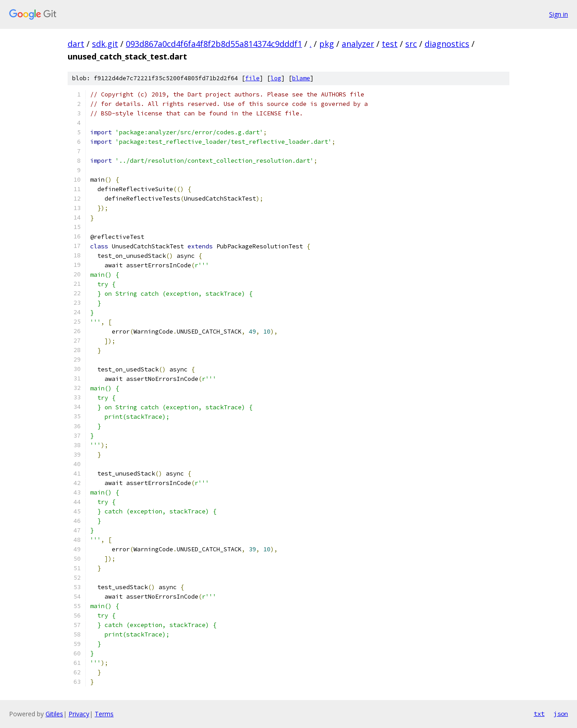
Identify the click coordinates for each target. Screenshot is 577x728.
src (411, 44)
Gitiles (54, 714)
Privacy (79, 714)
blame (301, 78)
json (561, 714)
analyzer (358, 44)
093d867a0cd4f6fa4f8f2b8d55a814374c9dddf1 (214, 44)
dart (76, 44)
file (252, 78)
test (390, 44)
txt (539, 714)
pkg (327, 44)
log (276, 78)
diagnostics (447, 44)
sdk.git (105, 44)
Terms (104, 714)
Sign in (559, 14)
